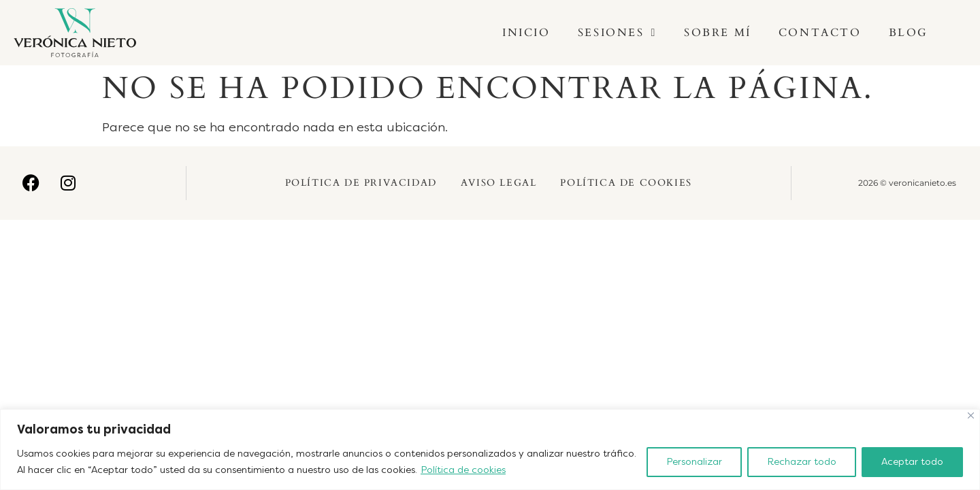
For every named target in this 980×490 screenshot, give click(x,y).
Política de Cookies (626, 183)
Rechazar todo (802, 462)
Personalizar (694, 462)
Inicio (526, 33)
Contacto (820, 33)
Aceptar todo (912, 462)
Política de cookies (463, 470)
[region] (490, 450)
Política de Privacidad (361, 183)
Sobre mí (718, 33)
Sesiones (617, 33)
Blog (909, 33)
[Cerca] (971, 415)
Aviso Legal (499, 183)
